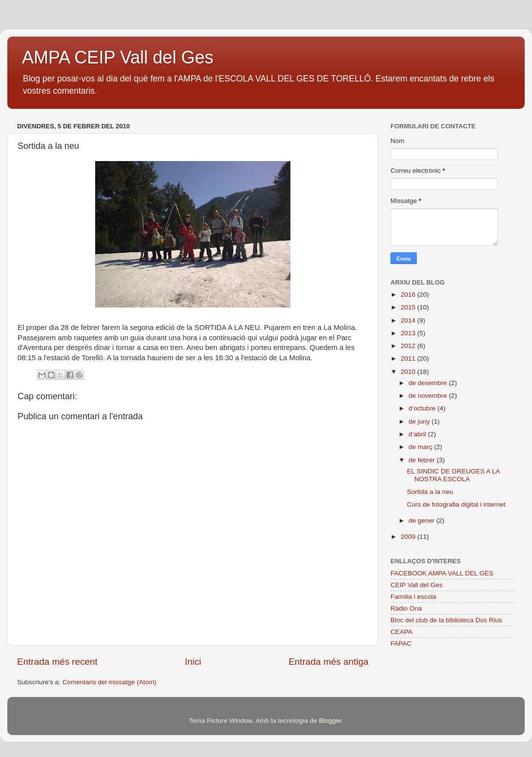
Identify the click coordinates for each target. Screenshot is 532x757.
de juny (420, 421)
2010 (409, 372)
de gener (422, 521)
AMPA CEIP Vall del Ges (118, 57)
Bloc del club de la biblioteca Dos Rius (446, 620)
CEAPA (401, 632)
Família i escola (413, 597)
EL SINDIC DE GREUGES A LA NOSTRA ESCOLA (453, 475)
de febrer (423, 460)
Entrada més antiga (328, 662)
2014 (409, 320)
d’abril (418, 434)
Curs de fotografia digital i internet (456, 504)
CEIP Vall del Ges (417, 585)
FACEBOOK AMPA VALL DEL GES (442, 573)
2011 (409, 358)
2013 (409, 333)
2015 (409, 307)
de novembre (429, 396)
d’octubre (423, 408)
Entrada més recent (57, 662)
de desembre (429, 383)
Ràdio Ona (406, 608)
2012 (409, 346)
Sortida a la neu (430, 492)
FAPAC (401, 644)
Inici (193, 662)
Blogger (330, 721)
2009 (409, 537)
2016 (409, 295)
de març (421, 447)
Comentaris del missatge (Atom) (110, 682)
